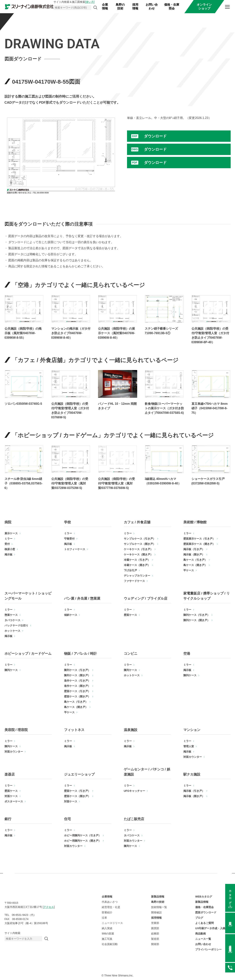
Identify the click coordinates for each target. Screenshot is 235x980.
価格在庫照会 (230, 946)
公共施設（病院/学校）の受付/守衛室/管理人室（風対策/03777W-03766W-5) (116, 483)
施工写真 (107, 939)
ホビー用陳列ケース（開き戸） (83, 841)
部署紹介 (107, 912)
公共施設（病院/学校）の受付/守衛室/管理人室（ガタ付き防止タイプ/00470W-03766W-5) (70, 411)
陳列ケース (11, 670)
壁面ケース (130, 615)
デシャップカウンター (137, 576)
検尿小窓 (10, 549)
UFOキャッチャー (135, 791)
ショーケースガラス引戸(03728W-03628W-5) (208, 481)
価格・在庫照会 (172, 7)
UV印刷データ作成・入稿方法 (213, 928)
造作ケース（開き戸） (77, 686)
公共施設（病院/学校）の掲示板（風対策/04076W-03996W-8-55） (23, 333)
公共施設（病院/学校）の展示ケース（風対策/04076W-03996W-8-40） (117, 333)
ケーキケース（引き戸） (138, 549)
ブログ (199, 918)
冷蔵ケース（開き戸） (137, 565)
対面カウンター (14, 752)
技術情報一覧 (159, 907)
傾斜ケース (71, 615)
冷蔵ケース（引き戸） (137, 560)
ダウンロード (155, 136)
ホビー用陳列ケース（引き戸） (83, 835)
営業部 (155, 923)
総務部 (155, 934)
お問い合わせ (152, 7)
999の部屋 (108, 934)
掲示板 (8, 554)
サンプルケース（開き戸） (140, 544)
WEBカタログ (204, 897)
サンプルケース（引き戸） (140, 539)
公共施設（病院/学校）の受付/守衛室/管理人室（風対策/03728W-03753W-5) (70, 483)
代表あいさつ (110, 902)
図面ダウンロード (206, 912)
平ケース (189, 570)
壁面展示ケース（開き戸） (199, 544)
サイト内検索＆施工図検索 (74, 2)
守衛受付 (69, 539)
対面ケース (11, 796)
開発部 (155, 944)
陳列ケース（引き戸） (197, 615)
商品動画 (201, 934)
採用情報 (135, 7)
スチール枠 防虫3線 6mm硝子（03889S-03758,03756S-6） (24, 483)
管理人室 (189, 746)
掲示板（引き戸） (194, 549)
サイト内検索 (12, 933)
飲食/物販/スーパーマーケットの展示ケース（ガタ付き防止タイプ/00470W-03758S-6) (164, 408)
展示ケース (11, 533)
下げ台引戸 (130, 570)
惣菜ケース (11, 615)
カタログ (230, 896)
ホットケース (12, 631)
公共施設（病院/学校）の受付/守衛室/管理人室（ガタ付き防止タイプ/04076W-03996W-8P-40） (210, 335)
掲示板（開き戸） (194, 554)
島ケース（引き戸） (195, 560)
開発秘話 (156, 912)
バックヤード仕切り (16, 625)
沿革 (104, 918)
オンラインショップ (204, 7)
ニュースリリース (112, 923)
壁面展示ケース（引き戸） (199, 539)
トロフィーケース (75, 549)
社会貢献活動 (110, 944)
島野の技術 (120, 7)
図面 (230, 921)
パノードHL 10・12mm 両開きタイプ (117, 406)
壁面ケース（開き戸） (77, 696)
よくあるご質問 (204, 923)
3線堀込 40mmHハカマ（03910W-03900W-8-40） (163, 481)
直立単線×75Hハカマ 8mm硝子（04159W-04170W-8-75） (210, 408)
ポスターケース (14, 801)
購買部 (155, 928)
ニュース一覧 (203, 939)
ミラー (8, 539)
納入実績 (107, 928)
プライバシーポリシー (208, 949)
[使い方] (90, 2)
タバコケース (12, 620)
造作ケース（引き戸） (77, 681)
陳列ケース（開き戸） (197, 620)
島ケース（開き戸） (195, 565)
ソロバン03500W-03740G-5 (23, 404)
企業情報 (105, 7)
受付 (7, 544)
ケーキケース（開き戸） (138, 554)
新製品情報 (158, 897)
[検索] (95, 8)
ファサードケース (134, 581)
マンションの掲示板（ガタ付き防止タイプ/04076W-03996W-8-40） (71, 333)
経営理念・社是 (111, 907)
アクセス (49, 907)
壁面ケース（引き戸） (77, 691)
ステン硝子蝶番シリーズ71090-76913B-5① (161, 331)
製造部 (155, 939)
